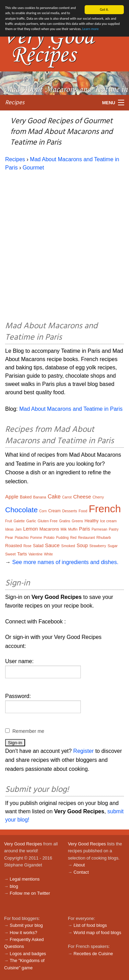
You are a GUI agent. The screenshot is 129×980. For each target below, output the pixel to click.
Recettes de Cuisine (93, 954)
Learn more (90, 29)
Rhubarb (104, 537)
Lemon (30, 529)
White (49, 554)
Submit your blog (26, 925)
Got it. (104, 9)
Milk (64, 529)
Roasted (13, 546)
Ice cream (108, 521)
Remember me (28, 731)
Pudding (62, 538)
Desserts (70, 511)
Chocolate (21, 510)
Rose (27, 546)
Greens (78, 521)
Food (83, 511)
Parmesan (99, 529)
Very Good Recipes (23, 844)
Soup (82, 545)
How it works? (23, 932)
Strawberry (98, 546)
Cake (54, 497)
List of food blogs (90, 925)
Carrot (67, 497)
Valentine (36, 554)
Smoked (68, 546)
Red (73, 538)
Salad (38, 546)
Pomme (36, 538)
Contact (81, 872)
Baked (26, 497)
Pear (9, 537)
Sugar (113, 546)
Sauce (52, 545)
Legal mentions (25, 879)
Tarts (22, 554)
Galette (19, 521)
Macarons (49, 529)
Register (84, 751)
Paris (85, 529)
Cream (54, 511)
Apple (12, 497)
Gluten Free (47, 521)
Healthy (92, 521)
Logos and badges (28, 954)
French (105, 509)
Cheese (82, 497)
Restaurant (87, 538)
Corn (43, 511)
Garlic (31, 521)
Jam (18, 529)
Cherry (98, 497)
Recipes (15, 102)
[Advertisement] (64, 245)
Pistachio (22, 538)
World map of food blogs (97, 932)
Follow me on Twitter (30, 893)
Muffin (73, 529)
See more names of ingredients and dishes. (65, 562)
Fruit (9, 521)
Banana (40, 497)
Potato (49, 537)
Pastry (114, 529)
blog (14, 886)
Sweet (10, 554)
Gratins (65, 521)
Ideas (9, 529)
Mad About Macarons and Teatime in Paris (71, 409)
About (79, 865)
